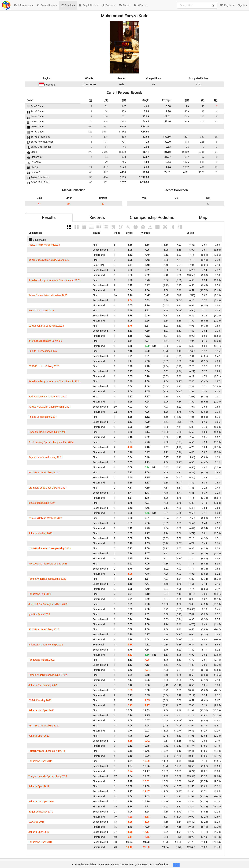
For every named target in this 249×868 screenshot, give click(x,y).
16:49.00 (144, 177)
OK (176, 865)
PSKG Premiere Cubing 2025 (44, 366)
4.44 (168, 167)
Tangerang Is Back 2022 (42, 660)
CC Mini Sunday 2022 (40, 700)
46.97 (168, 157)
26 (147, 142)
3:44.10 (145, 127)
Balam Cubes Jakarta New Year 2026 (49, 260)
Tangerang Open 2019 (40, 761)
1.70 (168, 111)
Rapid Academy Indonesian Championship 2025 (54, 280)
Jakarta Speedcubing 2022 (43, 685)
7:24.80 (145, 132)
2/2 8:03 (144, 182)
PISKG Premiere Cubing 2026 (44, 245)
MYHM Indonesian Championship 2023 (50, 548)
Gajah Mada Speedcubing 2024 (45, 457)
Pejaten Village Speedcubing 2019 (47, 751)
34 (69, 204)
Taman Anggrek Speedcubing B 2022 (48, 675)
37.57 (146, 157)
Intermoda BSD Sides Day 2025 (45, 341)
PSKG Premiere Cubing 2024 (44, 472)
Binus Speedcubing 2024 (42, 503)
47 (39, 204)
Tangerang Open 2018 (40, 842)
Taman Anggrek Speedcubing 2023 (47, 579)
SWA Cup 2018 (36, 822)
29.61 (168, 116)
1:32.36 (167, 137)
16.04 (146, 172)
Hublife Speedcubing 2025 (43, 351)
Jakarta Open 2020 (39, 736)
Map (203, 217)
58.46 (168, 121)
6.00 (168, 106)
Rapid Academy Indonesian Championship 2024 (54, 381)
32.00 (168, 142)
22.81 (168, 172)
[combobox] (197, 5)
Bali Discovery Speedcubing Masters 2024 (51, 442)
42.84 (146, 137)
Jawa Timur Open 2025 (41, 311)
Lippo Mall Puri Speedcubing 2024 (47, 432)
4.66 (146, 106)
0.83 (146, 111)
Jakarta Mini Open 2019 (41, 801)
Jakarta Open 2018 (39, 832)
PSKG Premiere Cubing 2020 (44, 726)
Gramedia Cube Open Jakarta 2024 (48, 488)
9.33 (168, 147)
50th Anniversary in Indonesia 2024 (48, 397)
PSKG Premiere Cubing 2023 (44, 629)
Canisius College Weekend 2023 (45, 518)
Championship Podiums (152, 217)
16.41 (146, 152)
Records (97, 217)
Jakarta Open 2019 (39, 786)
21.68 (168, 152)
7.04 (146, 147)
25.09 (146, 116)
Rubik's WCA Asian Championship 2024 (50, 407)
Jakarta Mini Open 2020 (41, 710)
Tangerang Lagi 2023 (40, 594)
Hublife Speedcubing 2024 (43, 417)
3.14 (168, 162)
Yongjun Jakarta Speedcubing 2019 (48, 776)
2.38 (146, 167)
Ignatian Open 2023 (39, 614)
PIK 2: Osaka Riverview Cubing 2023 (48, 564)
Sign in (243, 5)
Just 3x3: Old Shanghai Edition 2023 (48, 604)
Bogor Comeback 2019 (41, 812)
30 (103, 204)
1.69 (146, 162)
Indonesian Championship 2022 (46, 645)
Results (49, 217)
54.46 (146, 121)
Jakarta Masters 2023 (40, 533)
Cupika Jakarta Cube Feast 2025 (46, 326)
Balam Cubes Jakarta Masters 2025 (48, 295)
